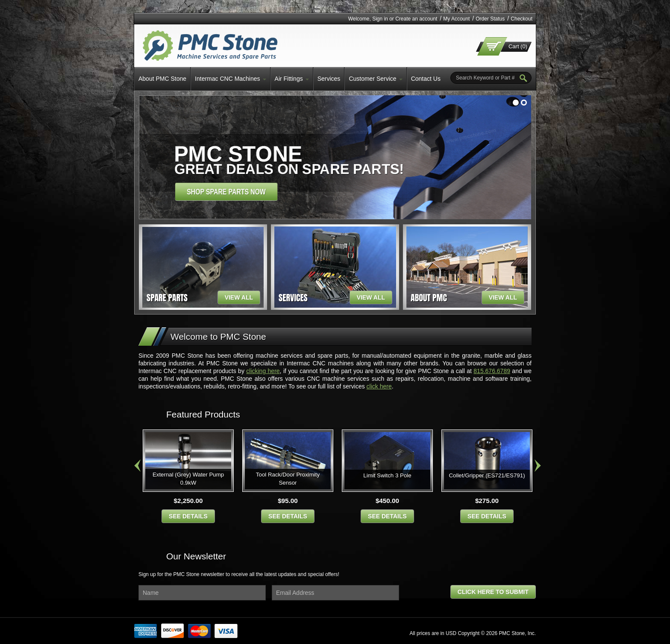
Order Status (490, 19)
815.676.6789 (492, 371)
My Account (456, 19)
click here (379, 386)
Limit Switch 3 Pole (387, 475)
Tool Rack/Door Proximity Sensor (288, 479)
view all (239, 297)
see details (188, 516)
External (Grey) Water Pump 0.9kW (188, 479)
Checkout (522, 19)
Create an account (416, 19)
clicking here (263, 371)
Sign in (380, 19)
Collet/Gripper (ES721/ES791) (487, 475)
